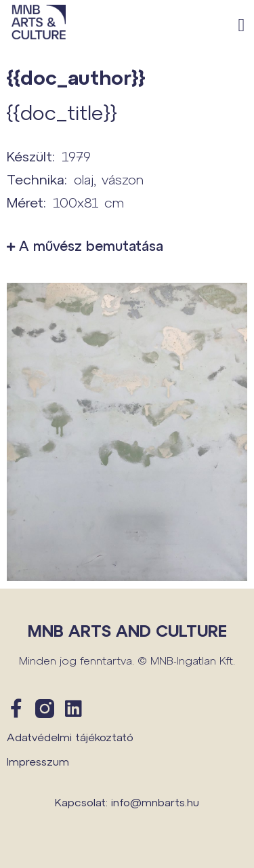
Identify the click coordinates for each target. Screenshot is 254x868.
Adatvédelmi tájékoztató (70, 737)
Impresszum (38, 761)
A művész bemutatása (91, 245)
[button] (241, 25)
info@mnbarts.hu (155, 802)
